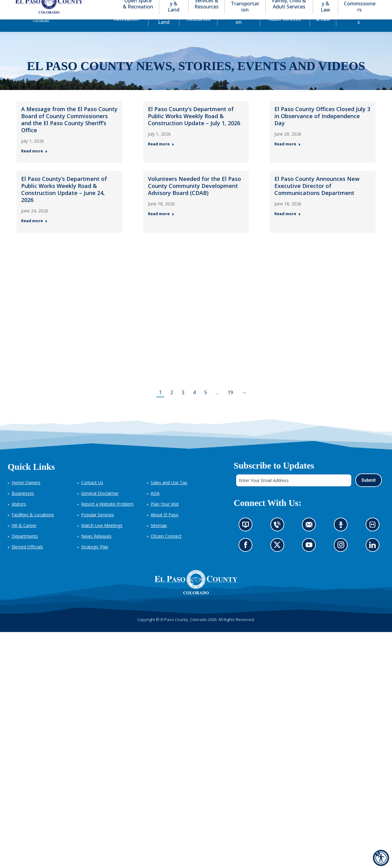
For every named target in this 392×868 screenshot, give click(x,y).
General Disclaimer (100, 504)
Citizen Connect (166, 547)
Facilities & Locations (33, 526)
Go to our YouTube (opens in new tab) (310, 557)
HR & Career (24, 536)
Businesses (23, 504)
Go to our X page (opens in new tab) (279, 557)
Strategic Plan (95, 558)
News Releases (96, 547)
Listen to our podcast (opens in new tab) (342, 537)
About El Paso (165, 526)
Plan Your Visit (165, 515)
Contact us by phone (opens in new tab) (279, 537)
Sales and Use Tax (169, 494)
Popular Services (98, 526)
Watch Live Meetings (102, 536)
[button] (347, 6)
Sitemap (159, 536)
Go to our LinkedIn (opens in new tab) (374, 557)
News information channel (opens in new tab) (247, 537)
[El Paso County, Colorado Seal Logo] (196, 593)
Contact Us (92, 494)
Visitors (19, 515)
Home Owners (26, 494)
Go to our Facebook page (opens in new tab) (247, 557)
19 (230, 403)
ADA (155, 504)
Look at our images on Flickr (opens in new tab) (374, 537)
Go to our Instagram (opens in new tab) (343, 557)
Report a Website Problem (107, 515)
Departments (25, 547)
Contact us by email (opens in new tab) (311, 537)
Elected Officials (27, 558)
